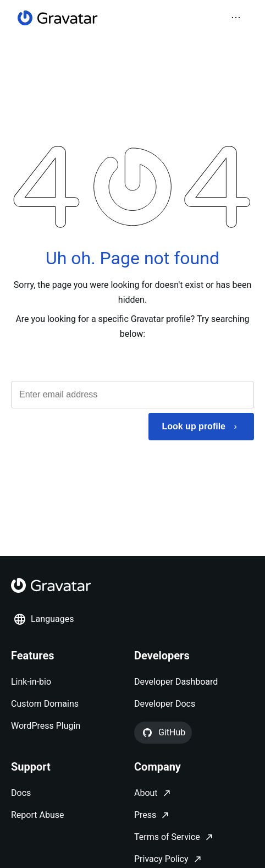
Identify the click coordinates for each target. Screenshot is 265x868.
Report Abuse (37, 815)
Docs (21, 793)
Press (145, 815)
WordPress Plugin (46, 726)
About (146, 793)
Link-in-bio (31, 682)
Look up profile (194, 426)
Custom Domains (45, 704)
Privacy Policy (161, 859)
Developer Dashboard (176, 682)
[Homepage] (58, 18)
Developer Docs (165, 704)
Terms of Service (167, 837)
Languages (43, 619)
